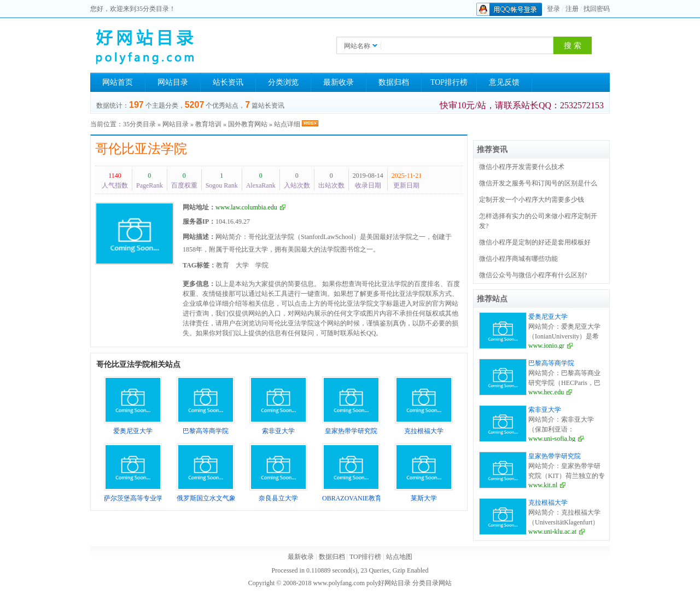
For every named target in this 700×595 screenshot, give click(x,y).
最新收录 (339, 82)
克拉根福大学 (548, 503)
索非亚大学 (545, 410)
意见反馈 (504, 82)
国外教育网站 (248, 124)
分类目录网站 (432, 583)
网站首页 (118, 82)
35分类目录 (139, 124)
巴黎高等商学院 (551, 363)
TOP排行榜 (449, 82)
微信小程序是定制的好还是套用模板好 (535, 242)
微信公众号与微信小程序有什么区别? (533, 275)
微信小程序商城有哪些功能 (518, 259)
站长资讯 (228, 82)
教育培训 (208, 124)
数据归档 (394, 82)
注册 (572, 9)
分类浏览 (283, 82)
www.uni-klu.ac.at (552, 532)
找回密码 (597, 9)
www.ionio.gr (546, 346)
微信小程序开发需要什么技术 (522, 167)
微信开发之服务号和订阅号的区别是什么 (538, 183)
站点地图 (399, 557)
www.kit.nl (543, 485)
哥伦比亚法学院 (141, 149)
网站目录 (173, 82)
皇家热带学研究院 (555, 456)
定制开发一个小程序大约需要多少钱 (532, 200)
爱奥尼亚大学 (548, 317)
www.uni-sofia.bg (552, 439)
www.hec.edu (546, 392)
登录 (553, 9)
